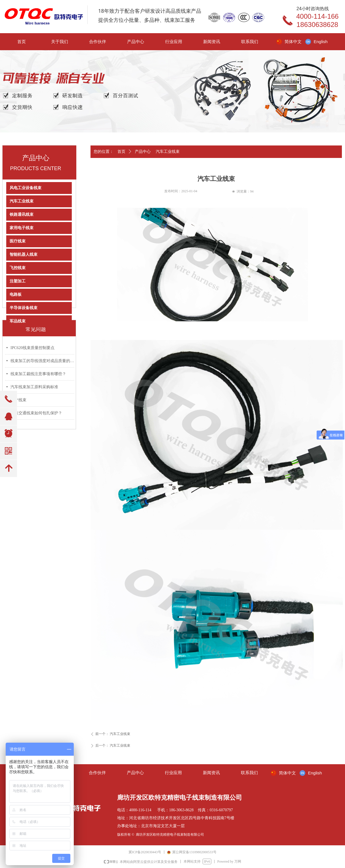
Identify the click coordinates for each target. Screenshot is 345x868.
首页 (121, 152)
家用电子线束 (22, 228)
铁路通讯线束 (22, 215)
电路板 (16, 294)
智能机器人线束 (24, 255)
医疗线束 (18, 241)
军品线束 (18, 321)
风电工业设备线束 (26, 188)
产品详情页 (132, 161)
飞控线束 (18, 268)
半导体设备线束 (24, 308)
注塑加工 (18, 281)
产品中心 (143, 152)
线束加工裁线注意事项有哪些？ (38, 374)
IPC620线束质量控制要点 (32, 348)
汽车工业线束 (22, 201)
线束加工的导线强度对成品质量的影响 (42, 361)
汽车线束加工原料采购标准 (34, 387)
